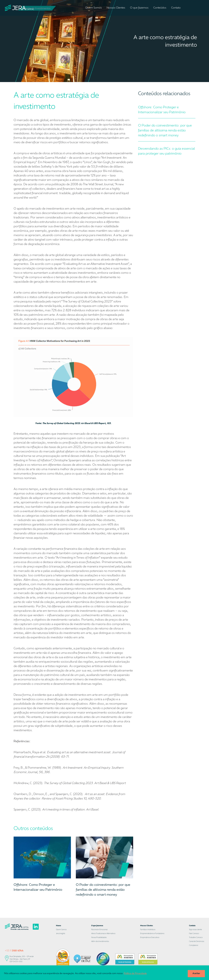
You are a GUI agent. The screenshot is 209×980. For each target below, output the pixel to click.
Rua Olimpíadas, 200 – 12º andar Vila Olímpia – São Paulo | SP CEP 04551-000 (22, 959)
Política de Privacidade (135, 974)
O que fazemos (139, 8)
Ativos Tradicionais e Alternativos (103, 934)
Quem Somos (93, 8)
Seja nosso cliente (195, 930)
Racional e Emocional (99, 930)
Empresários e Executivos (150, 938)
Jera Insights (61, 934)
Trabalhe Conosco (196, 938)
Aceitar (196, 974)
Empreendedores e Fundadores (152, 934)
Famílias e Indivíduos (148, 930)
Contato (176, 8)
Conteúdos (160, 8)
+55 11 (14, 951)
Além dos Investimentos (100, 942)
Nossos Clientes (116, 8)
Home (59, 926)
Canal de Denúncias (197, 942)
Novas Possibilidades (99, 938)
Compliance (194, 945)
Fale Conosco (194, 934)
